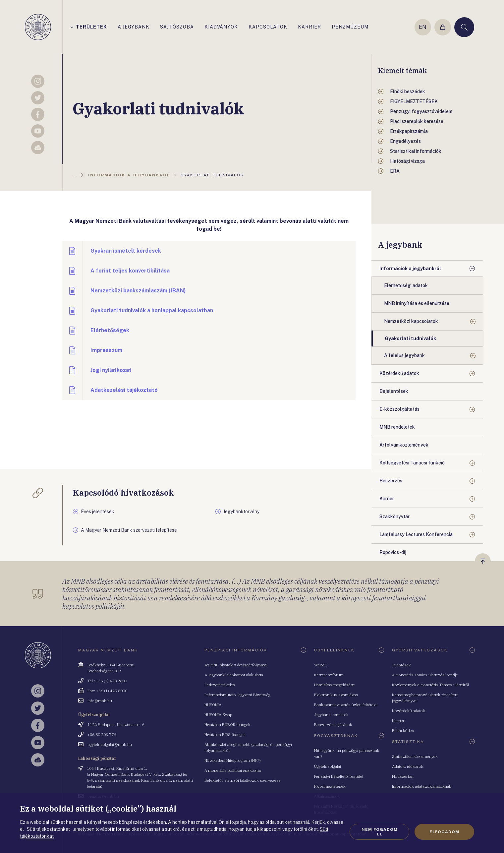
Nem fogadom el (380, 832)
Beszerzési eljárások (333, 725)
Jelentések (401, 665)
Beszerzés (391, 481)
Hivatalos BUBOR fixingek (227, 725)
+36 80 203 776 (102, 734)
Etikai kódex (403, 731)
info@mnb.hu (100, 701)
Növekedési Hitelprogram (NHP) (233, 760)
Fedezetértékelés (220, 685)
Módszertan (403, 776)
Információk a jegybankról (410, 269)
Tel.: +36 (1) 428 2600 (107, 681)
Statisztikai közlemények (415, 756)
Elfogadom (444, 832)
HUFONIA (213, 705)
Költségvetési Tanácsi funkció (412, 463)
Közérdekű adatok (399, 373)
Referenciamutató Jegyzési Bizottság (237, 695)
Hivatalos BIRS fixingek (225, 734)
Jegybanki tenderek (331, 715)
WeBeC (321, 665)
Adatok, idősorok (408, 766)
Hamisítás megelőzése (335, 685)
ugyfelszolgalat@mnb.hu (110, 744)
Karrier (387, 499)
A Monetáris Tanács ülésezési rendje (425, 675)
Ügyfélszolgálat (328, 766)
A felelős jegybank (404, 355)
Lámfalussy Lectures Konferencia (416, 534)
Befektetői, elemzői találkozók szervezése (243, 780)
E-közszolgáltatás (399, 409)
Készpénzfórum (329, 675)
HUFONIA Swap (218, 715)
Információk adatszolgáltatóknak (422, 786)
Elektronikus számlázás (336, 695)
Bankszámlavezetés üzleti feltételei (346, 705)
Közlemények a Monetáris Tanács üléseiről (430, 685)
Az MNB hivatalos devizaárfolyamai (236, 665)
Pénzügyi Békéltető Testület (339, 776)
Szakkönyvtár (394, 517)
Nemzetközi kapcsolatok (411, 321)
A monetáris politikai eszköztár (233, 770)
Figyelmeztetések (330, 786)
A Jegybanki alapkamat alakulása (234, 675)
